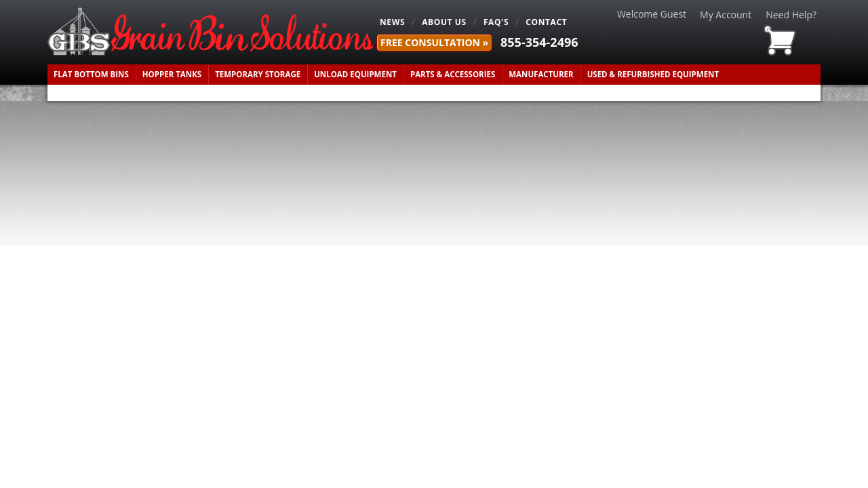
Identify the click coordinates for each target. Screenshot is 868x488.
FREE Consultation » (434, 42)
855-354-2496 (539, 42)
